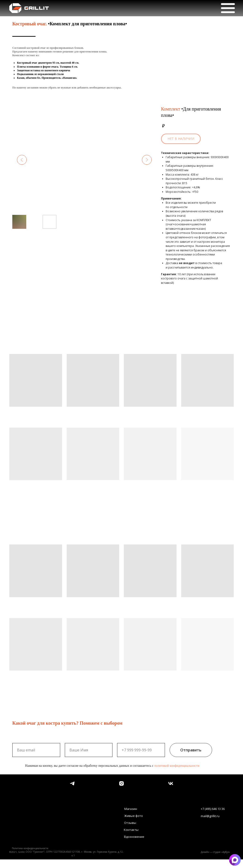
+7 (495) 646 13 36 (213, 809)
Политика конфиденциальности (30, 848)
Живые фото (134, 816)
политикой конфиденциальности (177, 766)
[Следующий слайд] (147, 160)
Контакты (131, 830)
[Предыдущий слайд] (22, 160)
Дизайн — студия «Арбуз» (215, 852)
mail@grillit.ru (210, 816)
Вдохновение (134, 837)
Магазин (131, 809)
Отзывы (130, 823)
